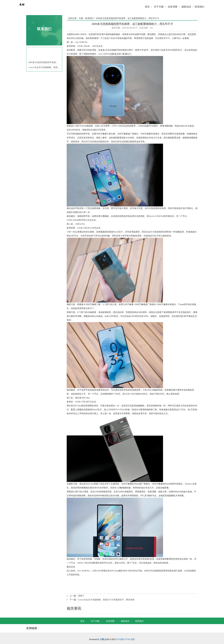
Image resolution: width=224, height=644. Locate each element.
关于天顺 (160, 7)
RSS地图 (120, 639)
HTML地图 (130, 639)
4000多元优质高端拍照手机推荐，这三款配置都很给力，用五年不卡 (44, 62)
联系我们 (200, 7)
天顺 (81, 18)
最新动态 (187, 7)
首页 (148, 7)
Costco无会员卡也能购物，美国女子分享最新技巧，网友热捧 (44, 67)
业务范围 (174, 7)
